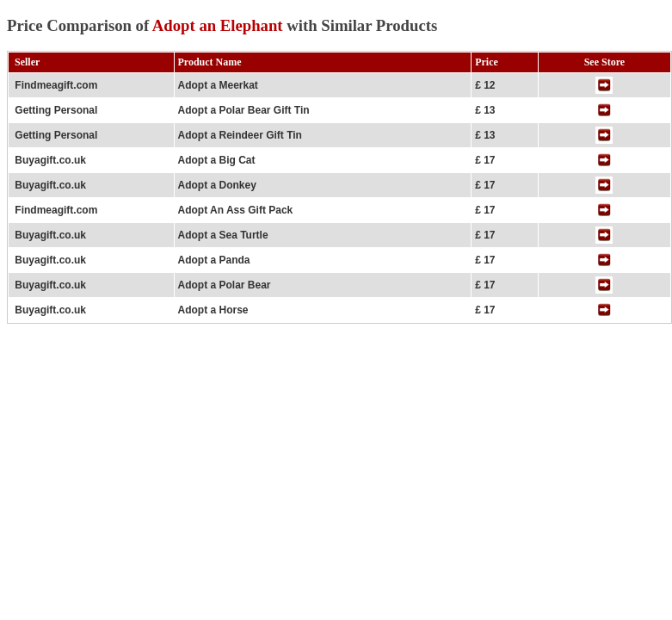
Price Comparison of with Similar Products (222, 25)
